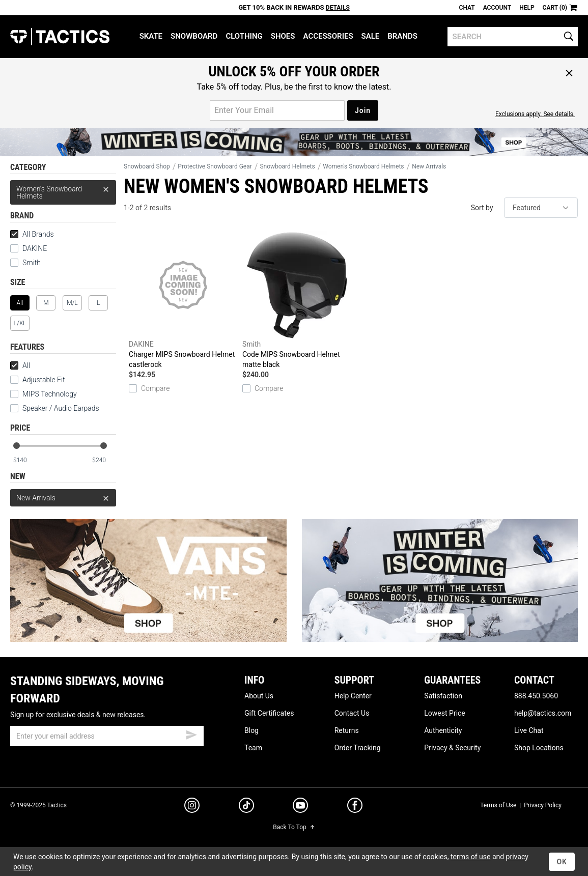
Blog (251, 730)
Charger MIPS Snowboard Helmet (183, 300)
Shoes (283, 36)
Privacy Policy (543, 805)
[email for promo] (277, 110)
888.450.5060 (536, 696)
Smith (25, 263)
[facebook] (355, 807)
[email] (107, 736)
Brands (402, 36)
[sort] (541, 208)
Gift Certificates (269, 713)
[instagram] (192, 807)
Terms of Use (498, 805)
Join (363, 110)
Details (338, 8)
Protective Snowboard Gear (215, 166)
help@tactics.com (543, 713)
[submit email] (191, 733)
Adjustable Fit (38, 380)
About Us (259, 696)
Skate (151, 36)
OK (562, 862)
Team (253, 748)
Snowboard (194, 36)
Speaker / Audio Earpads (55, 408)
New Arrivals (63, 498)
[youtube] (300, 807)
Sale (371, 36)
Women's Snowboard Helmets (63, 190)
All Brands (32, 234)
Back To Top (294, 827)
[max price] (104, 460)
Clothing (244, 36)
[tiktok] (246, 807)
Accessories (328, 36)
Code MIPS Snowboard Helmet (297, 300)
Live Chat (529, 730)
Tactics (60, 37)
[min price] (25, 460)
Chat (467, 8)
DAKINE (29, 248)
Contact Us (352, 713)
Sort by (482, 208)
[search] (513, 37)
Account (497, 8)
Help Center (353, 696)
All (20, 365)
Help (527, 8)
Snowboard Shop (147, 166)
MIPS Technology (44, 394)
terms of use (470, 857)
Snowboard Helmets (287, 166)
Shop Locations (539, 748)
